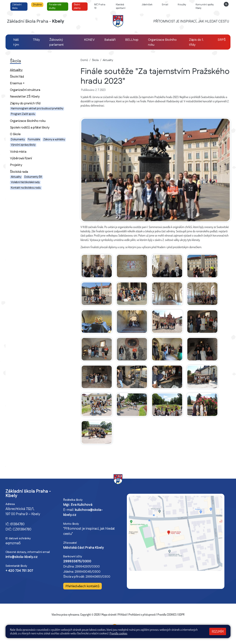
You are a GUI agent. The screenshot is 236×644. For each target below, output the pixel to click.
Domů (84, 60)
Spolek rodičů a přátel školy (30, 127)
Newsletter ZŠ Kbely (25, 97)
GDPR (181, 615)
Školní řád (17, 77)
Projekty (16, 165)
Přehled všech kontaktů (82, 586)
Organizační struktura (25, 90)
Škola (95, 60)
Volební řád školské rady (25, 182)
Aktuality (23, 70)
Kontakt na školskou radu (26, 188)
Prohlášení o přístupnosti (142, 615)
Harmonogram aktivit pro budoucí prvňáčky (37, 109)
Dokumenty (18, 140)
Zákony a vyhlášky (54, 140)
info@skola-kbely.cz (22, 557)
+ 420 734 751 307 (19, 571)
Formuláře (34, 140)
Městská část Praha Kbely (84, 548)
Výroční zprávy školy (23, 145)
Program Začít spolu (23, 114)
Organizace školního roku (28, 121)
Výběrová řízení (21, 158)
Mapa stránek (109, 615)
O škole (15, 134)
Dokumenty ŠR (33, 177)
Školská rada (19, 172)
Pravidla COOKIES (167, 615)
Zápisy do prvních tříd (25, 103)
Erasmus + (17, 83)
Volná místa (18, 152)
